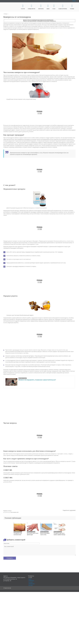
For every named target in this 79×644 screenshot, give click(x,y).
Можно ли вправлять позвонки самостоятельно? (37, 380)
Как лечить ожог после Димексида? (33, 534)
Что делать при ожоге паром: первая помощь (60, 534)
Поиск (74, 1)
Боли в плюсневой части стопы (45, 534)
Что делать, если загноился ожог (18, 534)
